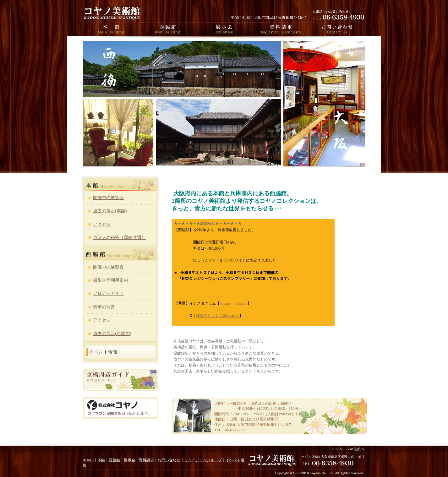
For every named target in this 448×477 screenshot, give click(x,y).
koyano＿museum (233, 303)
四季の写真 (104, 307)
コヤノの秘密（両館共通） (119, 238)
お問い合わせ (169, 460)
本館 (101, 460)
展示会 (129, 460)
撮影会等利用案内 (111, 280)
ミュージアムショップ (203, 460)
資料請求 (146, 460)
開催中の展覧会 (108, 198)
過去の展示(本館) (110, 211)
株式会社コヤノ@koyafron (218, 316)
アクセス (102, 224)
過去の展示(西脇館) (112, 334)
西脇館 (114, 460)
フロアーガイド (108, 293)
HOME (88, 460)
